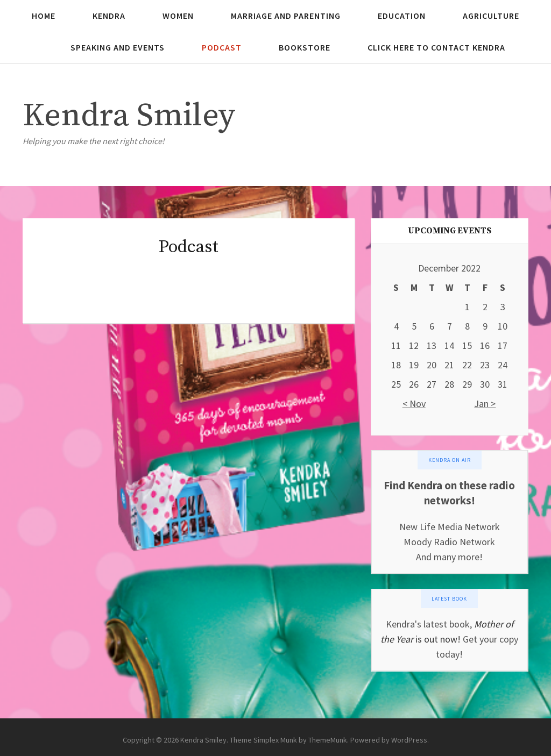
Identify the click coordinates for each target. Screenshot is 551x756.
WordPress (409, 740)
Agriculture (491, 16)
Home (44, 16)
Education (402, 16)
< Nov (414, 404)
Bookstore (305, 47)
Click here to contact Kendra (436, 47)
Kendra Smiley (129, 116)
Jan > (485, 404)
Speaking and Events (118, 47)
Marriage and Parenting (286, 16)
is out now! (437, 639)
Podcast (222, 47)
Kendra (109, 16)
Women (178, 16)
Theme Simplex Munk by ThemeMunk (288, 740)
